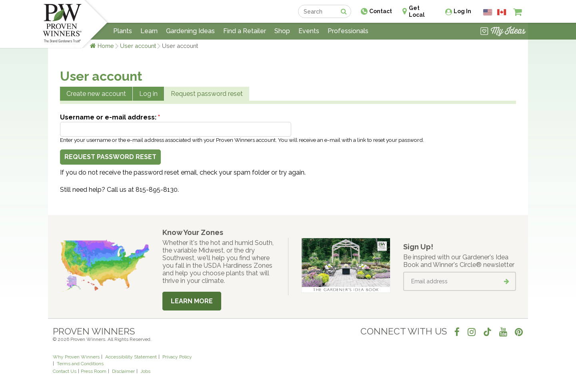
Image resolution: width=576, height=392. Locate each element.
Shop (282, 31)
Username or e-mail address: (110, 117)
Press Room (94, 371)
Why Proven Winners (76, 357)
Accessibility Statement (131, 357)
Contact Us (65, 371)
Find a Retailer (245, 31)
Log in (148, 94)
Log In (462, 11)
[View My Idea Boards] (503, 32)
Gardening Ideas (190, 31)
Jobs (145, 371)
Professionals (348, 31)
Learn (149, 31)
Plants (123, 31)
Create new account (96, 94)
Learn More (192, 301)
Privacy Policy (177, 357)
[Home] (62, 24)
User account (138, 46)
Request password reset (207, 94)
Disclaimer (123, 371)
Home (106, 46)
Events (309, 31)
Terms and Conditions (80, 364)
